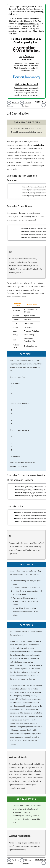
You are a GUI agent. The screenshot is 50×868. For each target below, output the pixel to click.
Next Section (40, 102)
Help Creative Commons (26, 58)
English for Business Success (29, 9)
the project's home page (28, 24)
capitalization (38, 145)
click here (13, 14)
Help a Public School (26, 84)
